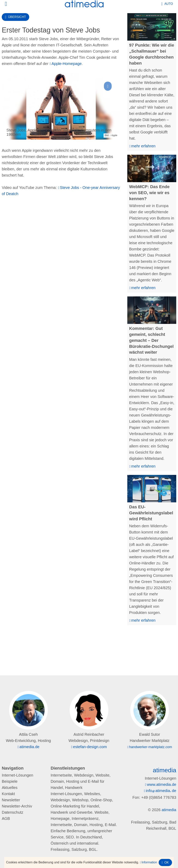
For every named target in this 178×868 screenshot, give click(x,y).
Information (149, 862)
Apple (114, 135)
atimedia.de (29, 747)
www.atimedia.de (162, 784)
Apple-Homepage (67, 64)
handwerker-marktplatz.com (151, 747)
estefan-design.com (90, 747)
